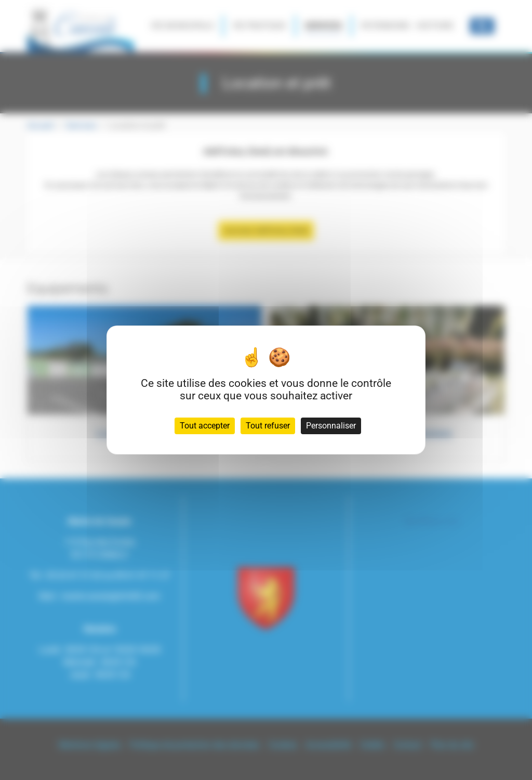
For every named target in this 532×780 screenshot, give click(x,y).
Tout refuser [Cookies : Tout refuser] (268, 426)
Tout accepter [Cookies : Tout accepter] (205, 426)
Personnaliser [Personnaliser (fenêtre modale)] (331, 426)
